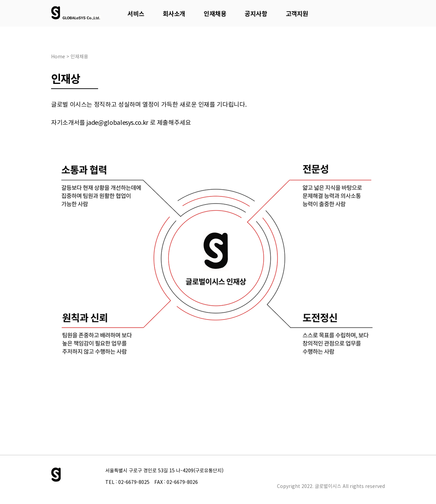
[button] (136, 13)
